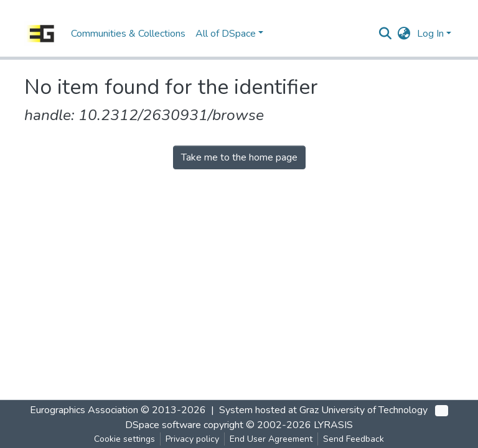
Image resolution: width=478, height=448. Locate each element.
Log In (430, 34)
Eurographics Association (84, 410)
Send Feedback (354, 439)
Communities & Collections (128, 34)
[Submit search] (386, 34)
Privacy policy (192, 439)
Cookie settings (124, 439)
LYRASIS (333, 425)
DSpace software (163, 425)
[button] (404, 34)
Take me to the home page (239, 157)
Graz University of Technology (363, 410)
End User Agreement (271, 439)
